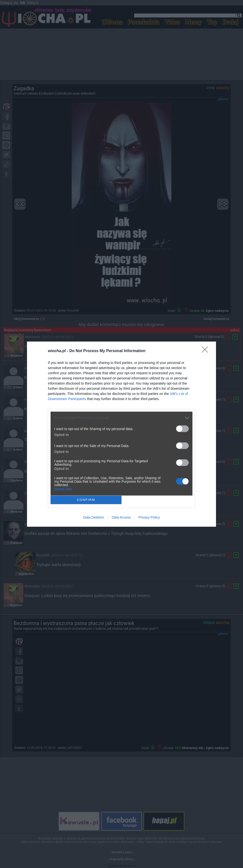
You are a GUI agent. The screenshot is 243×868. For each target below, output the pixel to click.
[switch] (182, 429)
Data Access (121, 517)
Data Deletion (94, 517)
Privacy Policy (149, 517)
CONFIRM (86, 500)
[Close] (206, 351)
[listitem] (121, 418)
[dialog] (121, 434)
